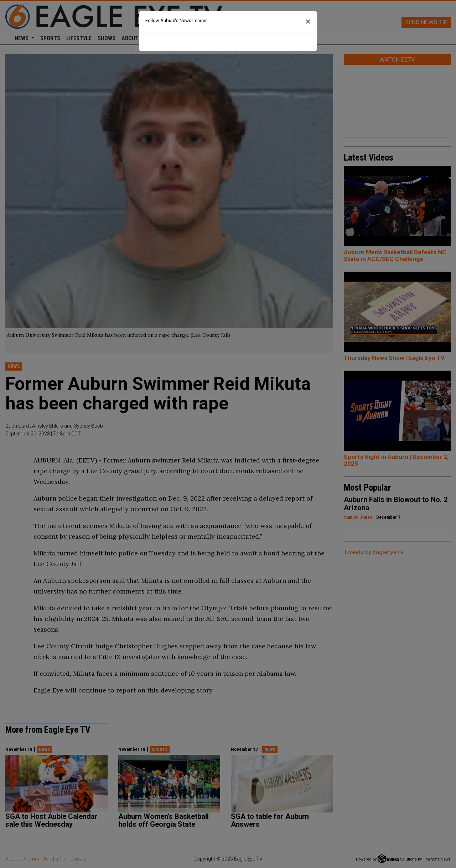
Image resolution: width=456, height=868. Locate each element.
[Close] (308, 22)
